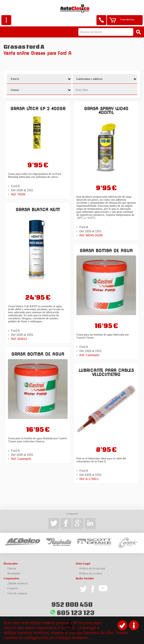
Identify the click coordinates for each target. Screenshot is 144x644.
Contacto (13, 588)
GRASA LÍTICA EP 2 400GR (38, 109)
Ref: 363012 (19, 339)
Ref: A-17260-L (89, 479)
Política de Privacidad (92, 568)
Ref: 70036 (18, 194)
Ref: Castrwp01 (21, 459)
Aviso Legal (83, 563)
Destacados (11, 563)
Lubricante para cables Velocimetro (106, 372)
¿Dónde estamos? (18, 583)
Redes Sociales (85, 578)
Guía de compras (17, 593)
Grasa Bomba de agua (38, 354)
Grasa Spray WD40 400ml (106, 110)
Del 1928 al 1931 (22, 190)
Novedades (14, 573)
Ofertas (12, 568)
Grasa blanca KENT (38, 210)
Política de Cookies (91, 573)
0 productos (127, 19)
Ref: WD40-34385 (91, 235)
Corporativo (11, 578)
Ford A (15, 186)
